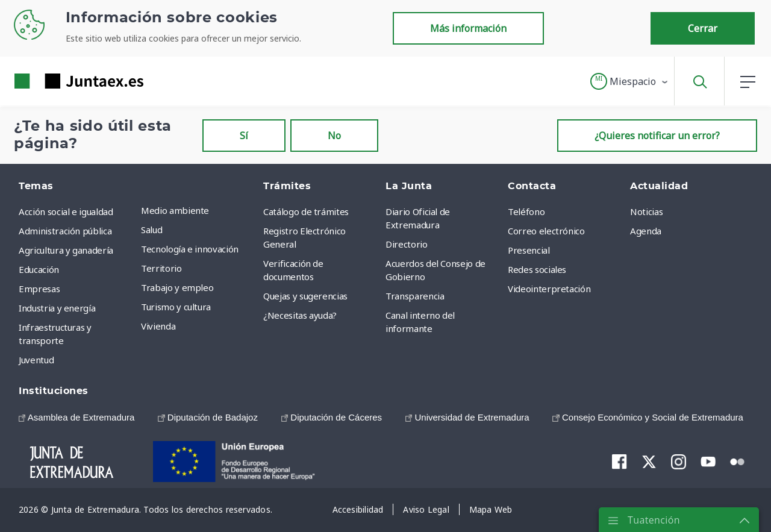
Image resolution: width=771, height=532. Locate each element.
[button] (630, 81)
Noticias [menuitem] (646, 211)
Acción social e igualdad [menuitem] (66, 211)
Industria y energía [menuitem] (57, 308)
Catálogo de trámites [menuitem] (306, 211)
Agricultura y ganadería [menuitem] (66, 250)
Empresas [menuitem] (39, 289)
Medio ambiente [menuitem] (175, 210)
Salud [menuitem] (151, 230)
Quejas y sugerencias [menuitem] (305, 296)
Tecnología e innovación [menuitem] (190, 249)
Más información (468, 28)
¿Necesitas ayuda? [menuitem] (300, 315)
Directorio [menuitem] (407, 244)
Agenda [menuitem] (646, 231)
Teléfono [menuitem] (526, 211)
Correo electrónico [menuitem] (546, 231)
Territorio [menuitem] (161, 268)
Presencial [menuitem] (529, 250)
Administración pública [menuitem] (65, 231)
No (334, 136)
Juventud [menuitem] (36, 360)
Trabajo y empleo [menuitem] (177, 287)
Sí (244, 136)
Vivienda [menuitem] (158, 326)
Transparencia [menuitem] (415, 296)
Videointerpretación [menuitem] (549, 289)
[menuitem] (76, 417)
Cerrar (703, 28)
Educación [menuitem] (39, 269)
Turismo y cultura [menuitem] (176, 307)
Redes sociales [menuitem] (537, 269)
